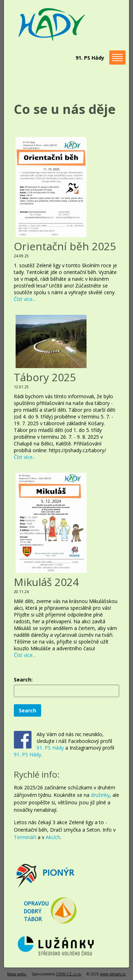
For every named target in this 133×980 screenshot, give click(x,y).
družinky (100, 795)
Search (27, 710)
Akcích (53, 837)
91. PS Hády (50, 748)
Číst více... (25, 299)
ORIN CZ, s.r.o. (69, 974)
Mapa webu (17, 974)
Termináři (25, 837)
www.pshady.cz (113, 974)
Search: (23, 680)
